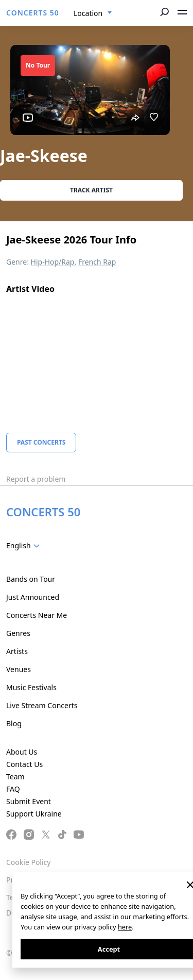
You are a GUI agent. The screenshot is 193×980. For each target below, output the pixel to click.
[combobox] (93, 13)
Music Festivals (31, 687)
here (125, 927)
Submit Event (29, 801)
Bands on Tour (31, 579)
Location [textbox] (88, 13)
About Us (22, 752)
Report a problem (36, 479)
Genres (18, 633)
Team (15, 777)
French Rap (97, 262)
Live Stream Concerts (42, 705)
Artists (17, 651)
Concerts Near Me (37, 615)
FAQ (13, 789)
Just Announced (33, 597)
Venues (19, 669)
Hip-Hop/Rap (53, 262)
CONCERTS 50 (33, 13)
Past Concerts (41, 442)
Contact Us (24, 764)
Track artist (91, 190)
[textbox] (25, 546)
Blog (14, 723)
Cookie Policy (28, 862)
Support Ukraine (34, 814)
